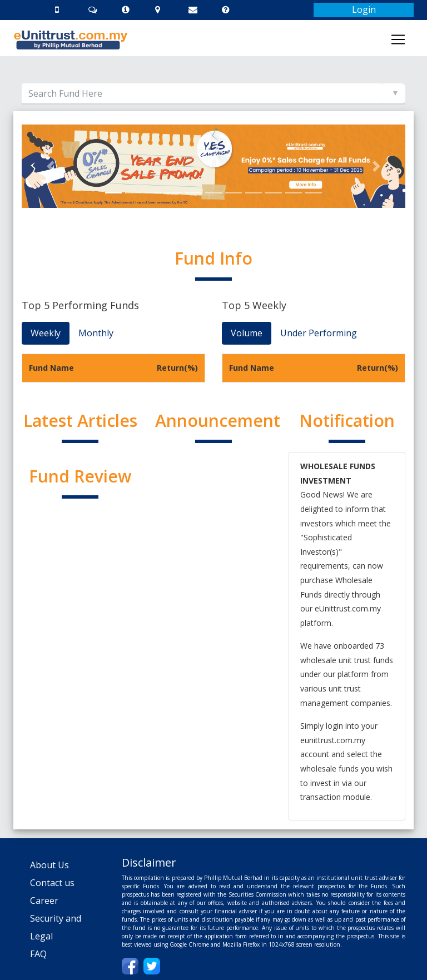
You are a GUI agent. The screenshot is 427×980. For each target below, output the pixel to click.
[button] (51, 166)
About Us (49, 865)
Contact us (52, 883)
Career (44, 901)
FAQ (38, 954)
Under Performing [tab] (319, 333)
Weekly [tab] (46, 333)
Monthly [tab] (96, 333)
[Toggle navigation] (398, 39)
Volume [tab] (247, 333)
